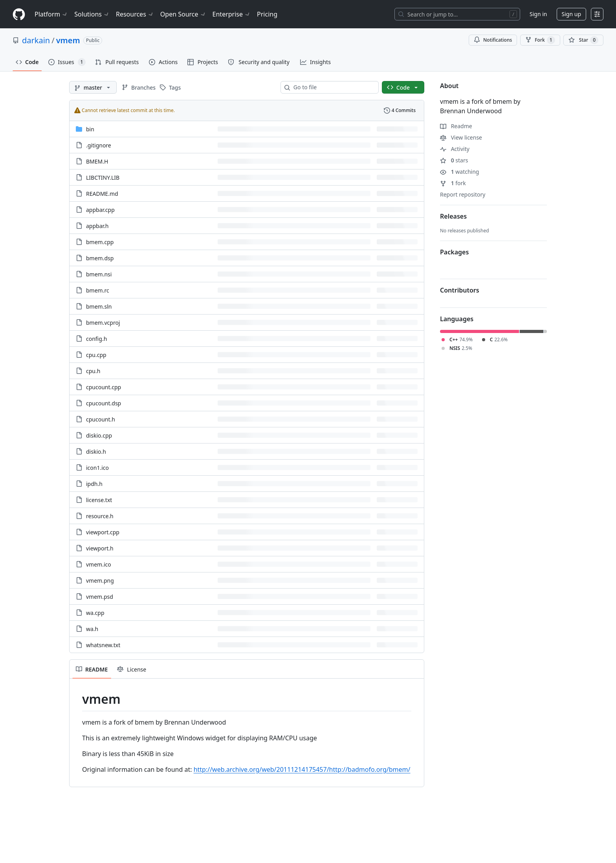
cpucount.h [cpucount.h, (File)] (101, 419)
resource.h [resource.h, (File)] (100, 516)
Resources (135, 14)
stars (454, 160)
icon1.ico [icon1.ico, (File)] (97, 468)
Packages (454, 252)
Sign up (571, 14)
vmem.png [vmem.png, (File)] (100, 581)
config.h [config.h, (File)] (96, 339)
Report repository (463, 194)
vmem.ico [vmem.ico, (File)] (99, 564)
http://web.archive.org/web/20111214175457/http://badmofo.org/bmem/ (302, 769)
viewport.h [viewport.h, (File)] (100, 548)
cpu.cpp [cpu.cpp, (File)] (96, 355)
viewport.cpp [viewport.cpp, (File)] (103, 532)
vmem (68, 40)
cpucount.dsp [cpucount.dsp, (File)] (104, 403)
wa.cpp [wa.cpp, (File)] (95, 613)
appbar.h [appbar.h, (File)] (97, 226)
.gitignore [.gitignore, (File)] (99, 145)
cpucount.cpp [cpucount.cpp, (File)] (104, 387)
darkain (36, 40)
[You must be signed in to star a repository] (583, 40)
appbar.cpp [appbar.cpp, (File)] (100, 210)
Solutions (92, 14)
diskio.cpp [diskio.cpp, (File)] (99, 435)
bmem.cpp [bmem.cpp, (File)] (100, 242)
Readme (456, 126)
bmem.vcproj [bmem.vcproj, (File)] (103, 323)
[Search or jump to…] (457, 14)
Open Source (183, 14)
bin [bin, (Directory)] (90, 129)
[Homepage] (19, 14)
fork (453, 183)
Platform (51, 14)
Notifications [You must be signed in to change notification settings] (493, 40)
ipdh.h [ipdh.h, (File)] (94, 484)
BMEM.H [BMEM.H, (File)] (97, 161)
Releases (453, 216)
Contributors (460, 290)
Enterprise (232, 14)
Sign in (538, 14)
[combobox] (333, 87)
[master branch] (93, 87)
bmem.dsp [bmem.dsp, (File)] (100, 258)
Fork (540, 40)
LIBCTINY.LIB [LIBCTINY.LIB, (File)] (103, 178)
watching (459, 172)
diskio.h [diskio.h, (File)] (96, 452)
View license (461, 137)
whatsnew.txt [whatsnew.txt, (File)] (103, 645)
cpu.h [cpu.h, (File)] (93, 371)
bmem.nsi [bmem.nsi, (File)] (99, 274)
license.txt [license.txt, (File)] (99, 500)
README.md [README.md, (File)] (102, 194)
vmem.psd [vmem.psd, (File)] (100, 597)
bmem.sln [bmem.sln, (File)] (99, 306)
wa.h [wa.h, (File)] (92, 629)
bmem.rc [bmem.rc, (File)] (98, 290)
